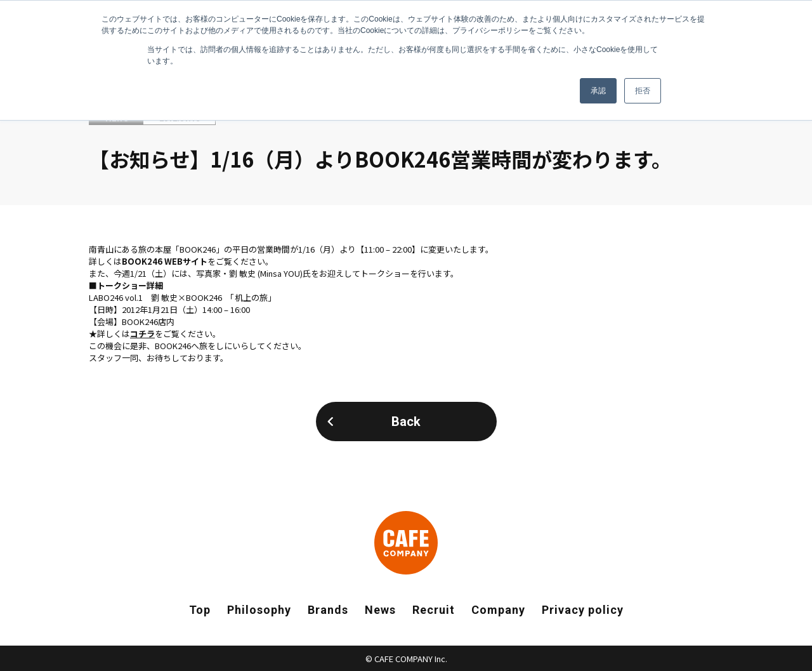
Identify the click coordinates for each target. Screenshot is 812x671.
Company (498, 610)
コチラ (142, 334)
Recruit (434, 610)
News (380, 610)
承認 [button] (598, 91)
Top (200, 610)
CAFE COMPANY (406, 543)
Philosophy (259, 610)
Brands (328, 610)
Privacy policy (583, 610)
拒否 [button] (643, 91)
